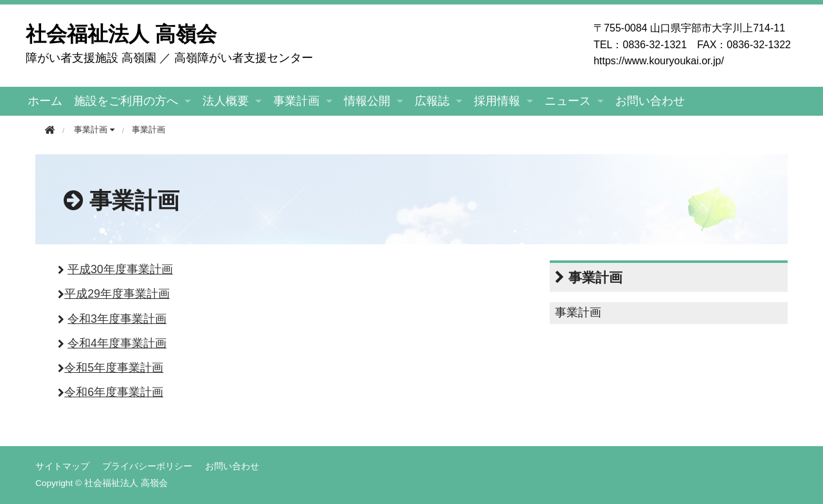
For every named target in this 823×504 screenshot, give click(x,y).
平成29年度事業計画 (117, 294)
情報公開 (367, 101)
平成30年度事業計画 (120, 269)
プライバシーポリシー (147, 466)
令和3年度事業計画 (117, 319)
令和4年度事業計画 (117, 343)
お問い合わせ (650, 101)
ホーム (45, 101)
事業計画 (296, 101)
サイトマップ (62, 466)
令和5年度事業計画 (114, 368)
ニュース (568, 101)
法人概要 (226, 101)
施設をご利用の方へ (126, 101)
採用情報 (497, 101)
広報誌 (432, 101)
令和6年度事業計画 (114, 392)
